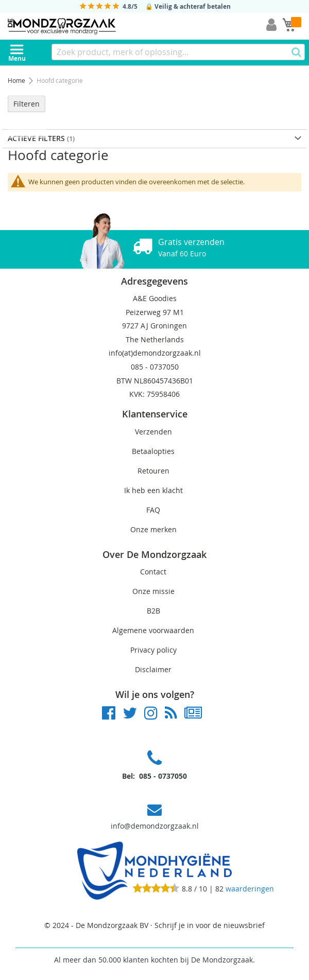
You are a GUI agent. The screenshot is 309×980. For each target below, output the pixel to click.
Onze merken (153, 529)
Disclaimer (153, 669)
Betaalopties (153, 451)
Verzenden (153, 432)
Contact (153, 572)
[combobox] (178, 52)
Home (17, 80)
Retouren (153, 471)
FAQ (153, 510)
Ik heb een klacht (153, 490)
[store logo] (62, 26)
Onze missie (153, 591)
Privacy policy (153, 650)
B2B (153, 611)
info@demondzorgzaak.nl (155, 826)
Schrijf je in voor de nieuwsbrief (210, 925)
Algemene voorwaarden (153, 630)
